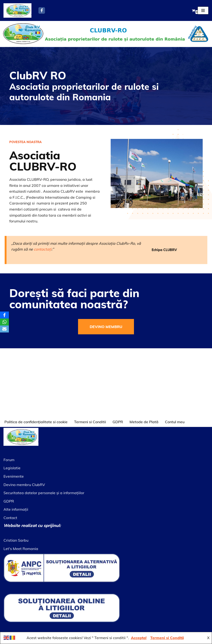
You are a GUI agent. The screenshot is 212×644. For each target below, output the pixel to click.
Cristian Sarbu (16, 540)
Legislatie (12, 468)
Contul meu (175, 422)
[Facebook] (42, 10)
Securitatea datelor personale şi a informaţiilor (44, 493)
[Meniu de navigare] (203, 10)
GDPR (118, 422)
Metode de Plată (144, 422)
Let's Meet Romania (21, 549)
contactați (43, 245)
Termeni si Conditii (90, 422)
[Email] (4, 329)
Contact (10, 518)
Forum (9, 460)
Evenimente (14, 476)
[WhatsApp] (4, 322)
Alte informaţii (16, 509)
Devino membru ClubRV (24, 485)
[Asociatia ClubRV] (17, 10)
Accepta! (139, 638)
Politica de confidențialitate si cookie (36, 422)
